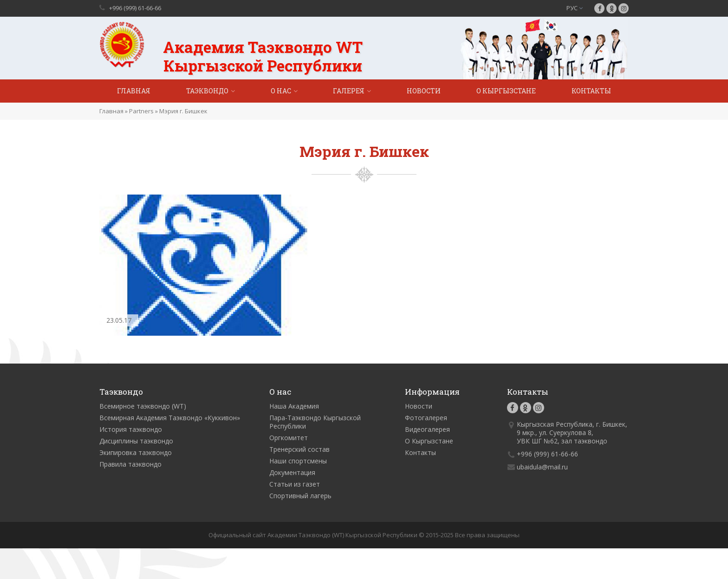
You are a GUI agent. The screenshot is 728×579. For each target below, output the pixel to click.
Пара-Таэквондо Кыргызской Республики (315, 422)
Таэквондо (207, 91)
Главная (134, 91)
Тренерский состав (299, 449)
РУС (575, 8)
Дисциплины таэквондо (136, 441)
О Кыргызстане (506, 91)
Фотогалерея (426, 418)
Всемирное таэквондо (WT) (143, 406)
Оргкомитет (289, 438)
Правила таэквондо (130, 464)
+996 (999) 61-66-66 (135, 8)
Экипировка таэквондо (136, 452)
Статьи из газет (295, 484)
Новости (424, 91)
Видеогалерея (427, 429)
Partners (141, 111)
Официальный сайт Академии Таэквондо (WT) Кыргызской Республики (313, 535)
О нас (281, 91)
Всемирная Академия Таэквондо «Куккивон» (170, 418)
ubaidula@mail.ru (542, 467)
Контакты (591, 91)
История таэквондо (131, 429)
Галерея (349, 91)
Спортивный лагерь (300, 496)
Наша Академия (294, 406)
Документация (292, 472)
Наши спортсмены (298, 461)
